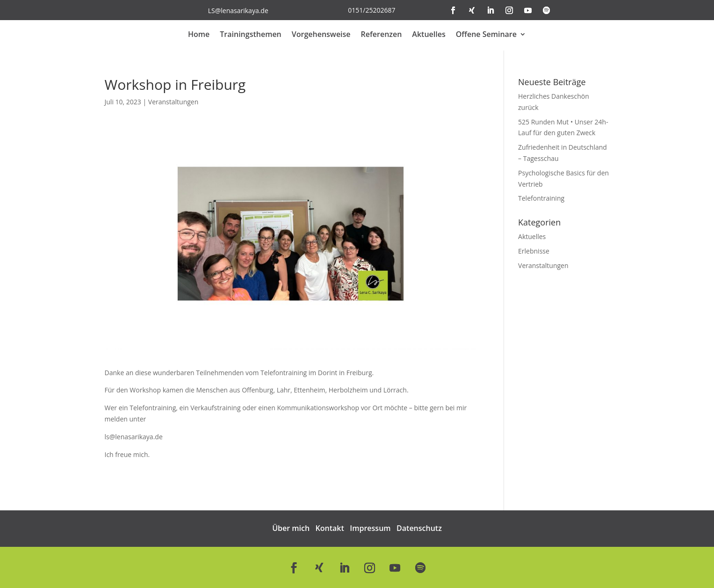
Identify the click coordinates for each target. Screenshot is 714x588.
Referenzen (382, 35)
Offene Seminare (486, 35)
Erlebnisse (534, 251)
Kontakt (330, 528)
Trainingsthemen (251, 35)
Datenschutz (419, 528)
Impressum (370, 528)
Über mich (291, 528)
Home (199, 35)
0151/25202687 (371, 10)
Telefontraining (541, 198)
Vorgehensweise (321, 35)
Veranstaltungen (173, 102)
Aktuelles (429, 35)
